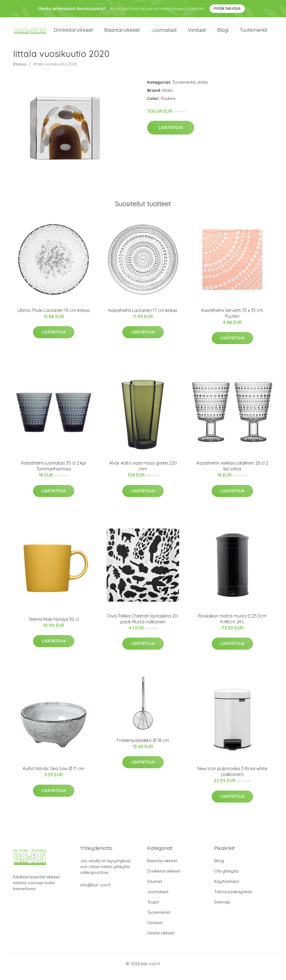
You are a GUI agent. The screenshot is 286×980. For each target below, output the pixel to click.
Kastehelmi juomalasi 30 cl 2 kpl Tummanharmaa (54, 473)
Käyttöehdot (227, 888)
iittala (203, 89)
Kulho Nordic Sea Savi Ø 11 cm (53, 775)
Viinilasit (197, 33)
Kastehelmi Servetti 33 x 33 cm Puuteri (232, 320)
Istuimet (155, 888)
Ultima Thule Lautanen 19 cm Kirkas (54, 317)
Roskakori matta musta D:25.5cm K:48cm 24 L (232, 625)
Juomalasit (164, 33)
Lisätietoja (171, 134)
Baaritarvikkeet (122, 33)
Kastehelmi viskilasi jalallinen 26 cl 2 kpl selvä (232, 473)
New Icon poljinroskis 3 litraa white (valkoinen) (232, 778)
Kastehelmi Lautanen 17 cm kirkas (143, 317)
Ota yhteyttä (226, 878)
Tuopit (153, 909)
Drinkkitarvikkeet (73, 33)
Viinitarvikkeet (161, 940)
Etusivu (20, 71)
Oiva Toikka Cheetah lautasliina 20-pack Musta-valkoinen (143, 625)
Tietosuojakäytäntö (233, 898)
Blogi (223, 33)
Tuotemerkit (253, 33)
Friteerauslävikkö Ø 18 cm (143, 747)
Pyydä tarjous (227, 9)
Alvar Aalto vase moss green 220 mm (143, 473)
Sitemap (222, 909)
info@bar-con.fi (95, 892)
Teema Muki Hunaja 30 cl (54, 626)
